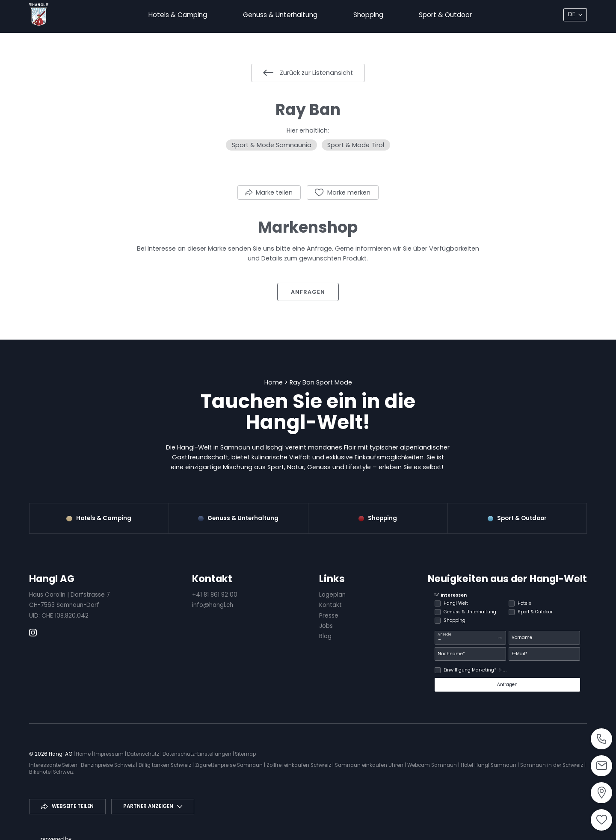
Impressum (110, 754)
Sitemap (245, 754)
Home (274, 382)
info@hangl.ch (213, 605)
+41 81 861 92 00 (215, 595)
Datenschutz (144, 754)
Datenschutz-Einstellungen (198, 754)
